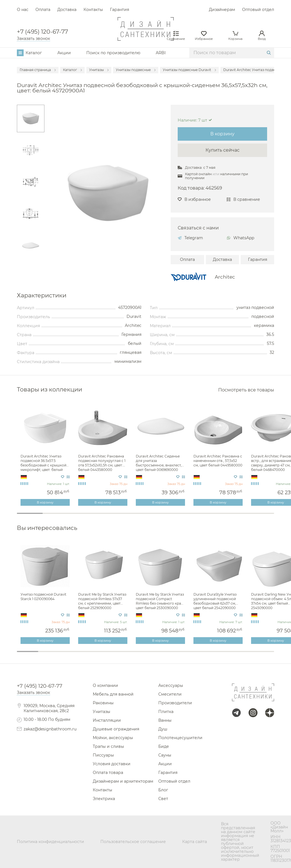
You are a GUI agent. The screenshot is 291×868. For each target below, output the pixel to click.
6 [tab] (159, 517)
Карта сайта (195, 842)
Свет (163, 799)
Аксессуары (171, 685)
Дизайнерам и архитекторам (123, 781)
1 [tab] (30, 513)
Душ (163, 729)
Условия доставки (112, 764)
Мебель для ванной (113, 694)
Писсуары (103, 755)
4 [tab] (107, 517)
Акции (64, 53)
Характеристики (42, 296)
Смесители (170, 694)
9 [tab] (236, 517)
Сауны (165, 755)
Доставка (67, 10)
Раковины (103, 703)
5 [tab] (133, 517)
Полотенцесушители (180, 738)
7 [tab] (184, 517)
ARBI (161, 53)
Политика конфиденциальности (50, 842)
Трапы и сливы (108, 746)
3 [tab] (81, 517)
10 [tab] (261, 517)
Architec (225, 277)
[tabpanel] (46, 455)
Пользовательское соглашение (133, 842)
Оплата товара (108, 773)
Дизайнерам (222, 10)
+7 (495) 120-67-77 (42, 32)
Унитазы (101, 712)
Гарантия (119, 10)
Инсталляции (107, 720)
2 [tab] (56, 517)
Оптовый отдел (258, 10)
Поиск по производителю (113, 53)
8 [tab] (210, 517)
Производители (175, 703)
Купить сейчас (223, 150)
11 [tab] (242, 655)
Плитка (166, 712)
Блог (163, 790)
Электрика (104, 799)
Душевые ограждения (116, 729)
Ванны (165, 720)
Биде (164, 746)
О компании (105, 685)
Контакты (93, 10)
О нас (23, 10)
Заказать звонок (33, 38)
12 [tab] (263, 655)
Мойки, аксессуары (113, 738)
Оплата (43, 10)
